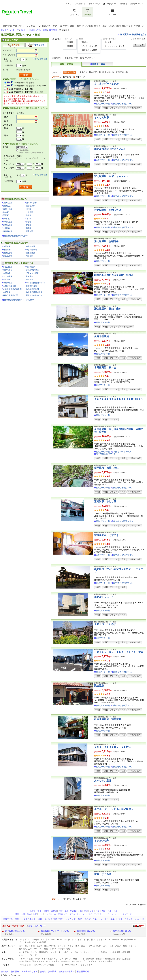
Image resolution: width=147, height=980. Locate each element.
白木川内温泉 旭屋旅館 (108, 719)
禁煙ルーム (87, 42)
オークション (38, 940)
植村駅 (29, 209)
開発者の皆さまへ (30, 972)
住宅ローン (106, 952)
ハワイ (89, 914)
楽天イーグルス (88, 946)
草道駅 (29, 228)
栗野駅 (6, 215)
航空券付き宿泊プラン (123, 104)
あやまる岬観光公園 (34, 292)
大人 (18, 59)
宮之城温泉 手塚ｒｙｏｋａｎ (111, 176)
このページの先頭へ (137, 905)
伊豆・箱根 (64, 911)
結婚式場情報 (25, 961)
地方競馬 (23, 949)
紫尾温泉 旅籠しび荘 (106, 468)
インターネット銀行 (59, 952)
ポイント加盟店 (39, 942)
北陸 (80, 911)
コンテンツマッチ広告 (44, 965)
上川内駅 (7, 228)
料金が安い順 (95, 72)
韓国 (17, 914)
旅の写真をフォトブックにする (55, 931)
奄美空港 (7, 250)
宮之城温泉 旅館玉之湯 (108, 210)
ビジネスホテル (29, 919)
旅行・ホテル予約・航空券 (31, 946)
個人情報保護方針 (67, 972)
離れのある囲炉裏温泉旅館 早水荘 (114, 275)
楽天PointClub (131, 940)
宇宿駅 (29, 222)
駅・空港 (80, 58)
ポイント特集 (25, 942)
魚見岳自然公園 (32, 289)
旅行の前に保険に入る (15, 931)
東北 (39, 911)
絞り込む (139, 45)
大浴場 (109, 42)
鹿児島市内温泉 (32, 270)
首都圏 (54, 911)
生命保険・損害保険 (121, 952)
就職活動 (90, 959)
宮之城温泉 (8, 276)
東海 (86, 911)
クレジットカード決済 (115, 46)
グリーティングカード (71, 961)
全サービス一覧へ (36, 926)
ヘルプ (69, 4)
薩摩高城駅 (8, 231)
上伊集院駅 (8, 203)
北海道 (32, 911)
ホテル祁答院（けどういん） (110, 149)
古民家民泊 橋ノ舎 (105, 368)
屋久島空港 (8, 256)
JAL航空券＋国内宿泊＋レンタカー (29, 92)
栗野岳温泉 (8, 270)
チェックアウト (9, 55)
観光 (80, 919)
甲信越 (73, 911)
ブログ (37, 959)
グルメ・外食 (71, 959)
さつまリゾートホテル (106, 84)
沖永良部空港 (31, 250)
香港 (29, 914)
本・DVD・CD (52, 940)
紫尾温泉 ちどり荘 (105, 501)
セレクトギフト (79, 940)
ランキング (71, 919)
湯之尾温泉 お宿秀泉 (106, 241)
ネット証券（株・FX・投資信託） (34, 952)
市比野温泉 (8, 283)
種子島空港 (30, 246)
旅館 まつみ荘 (103, 874)
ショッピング (25, 940)
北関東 (46, 911)
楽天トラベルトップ (10, 30)
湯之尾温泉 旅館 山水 (108, 309)
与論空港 (30, 256)
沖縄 (115, 911)
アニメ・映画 (121, 946)
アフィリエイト (72, 965)
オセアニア (127, 914)
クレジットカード (91, 952)
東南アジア (63, 914)
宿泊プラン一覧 (103, 104)
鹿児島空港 (8, 253)
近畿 (92, 911)
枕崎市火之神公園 (11, 295)
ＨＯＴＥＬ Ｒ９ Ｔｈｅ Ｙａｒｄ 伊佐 (119, 652)
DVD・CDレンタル (105, 946)
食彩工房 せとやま (105, 624)
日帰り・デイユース (122, 452)
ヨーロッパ (116, 914)
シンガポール (50, 914)
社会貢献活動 (83, 972)
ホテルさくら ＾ (104, 597)
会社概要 (5, 972)
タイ (41, 914)
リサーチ (60, 965)
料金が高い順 (108, 72)
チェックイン (8, 50)
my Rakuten (117, 940)
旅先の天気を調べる (122, 931)
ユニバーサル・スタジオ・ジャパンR (127, 919)
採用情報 (15, 972)
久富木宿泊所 (102, 336)
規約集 (43, 972)
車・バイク (65, 940)
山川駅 (29, 219)
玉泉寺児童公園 (10, 286)
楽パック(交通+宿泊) (54, 919)
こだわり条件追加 (138, 39)
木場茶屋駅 (8, 222)
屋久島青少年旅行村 (34, 295)
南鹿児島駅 (8, 225)
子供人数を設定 (41, 59)
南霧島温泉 (30, 267)
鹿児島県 (53, 30)
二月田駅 (30, 212)
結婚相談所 (110, 959)
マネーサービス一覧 (28, 955)
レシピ (82, 959)
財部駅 (29, 225)
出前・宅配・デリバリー (53, 959)
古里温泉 (7, 273)
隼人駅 (29, 215)
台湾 (35, 914)
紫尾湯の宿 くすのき (106, 535)
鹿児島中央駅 (31, 203)
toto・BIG (38, 949)
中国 (98, 911)
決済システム (87, 965)
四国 (104, 911)
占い (30, 949)
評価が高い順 (122, 72)
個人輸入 (91, 940)
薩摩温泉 (30, 276)
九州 (109, 911)
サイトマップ (94, 4)
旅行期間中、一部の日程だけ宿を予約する (31, 151)
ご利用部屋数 (8, 65)
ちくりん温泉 (102, 117)
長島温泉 (30, 279)
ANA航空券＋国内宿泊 (24, 83)
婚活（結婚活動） (124, 959)
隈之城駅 (30, 231)
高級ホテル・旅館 (11, 919)
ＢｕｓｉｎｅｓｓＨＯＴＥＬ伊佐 (113, 747)
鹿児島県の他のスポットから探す (19, 300)
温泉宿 (70, 42)
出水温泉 (7, 279)
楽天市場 (124, 4)
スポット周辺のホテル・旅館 (34, 30)
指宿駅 (6, 212)
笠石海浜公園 (31, 286)
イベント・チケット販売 (69, 946)
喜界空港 (7, 246)
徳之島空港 (30, 253)
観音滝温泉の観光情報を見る (133, 34)
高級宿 (70, 46)
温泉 (40, 919)
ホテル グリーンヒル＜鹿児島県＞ (114, 809)
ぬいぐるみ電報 (53, 961)
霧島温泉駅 (30, 206)
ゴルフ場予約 (50, 946)
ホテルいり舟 (102, 841)
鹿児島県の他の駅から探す (16, 236)
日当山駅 (7, 219)
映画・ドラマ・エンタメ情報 (57, 949)
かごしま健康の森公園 (12, 289)
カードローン (76, 952)
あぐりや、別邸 (103, 781)
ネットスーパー (104, 940)
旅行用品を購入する (86, 931)
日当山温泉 (8, 267)
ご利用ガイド (80, 4)
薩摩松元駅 (8, 209)
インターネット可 (89, 46)
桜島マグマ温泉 (32, 273)
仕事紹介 (100, 959)
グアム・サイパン (77, 914)
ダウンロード (134, 946)
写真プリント (38, 961)
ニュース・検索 (26, 959)
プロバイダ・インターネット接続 (97, 961)
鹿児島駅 (7, 206)
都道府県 (69, 58)
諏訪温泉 (99, 686)
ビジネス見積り (26, 965)
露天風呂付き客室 (89, 50)
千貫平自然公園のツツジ (36, 283)
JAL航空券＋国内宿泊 (24, 89)
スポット (91, 58)
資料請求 (52, 972)
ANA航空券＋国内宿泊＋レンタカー (30, 86)
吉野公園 (7, 292)
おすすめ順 (82, 72)
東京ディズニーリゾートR (96, 919)
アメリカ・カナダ (102, 914)
